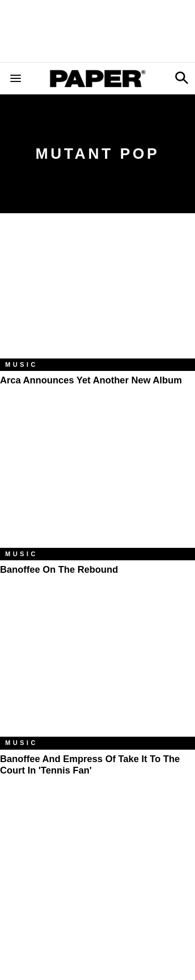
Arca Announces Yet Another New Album (91, 380)
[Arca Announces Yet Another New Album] (97, 294)
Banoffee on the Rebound (59, 570)
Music (22, 365)
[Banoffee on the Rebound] (97, 483)
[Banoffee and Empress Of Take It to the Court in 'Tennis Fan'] (97, 672)
